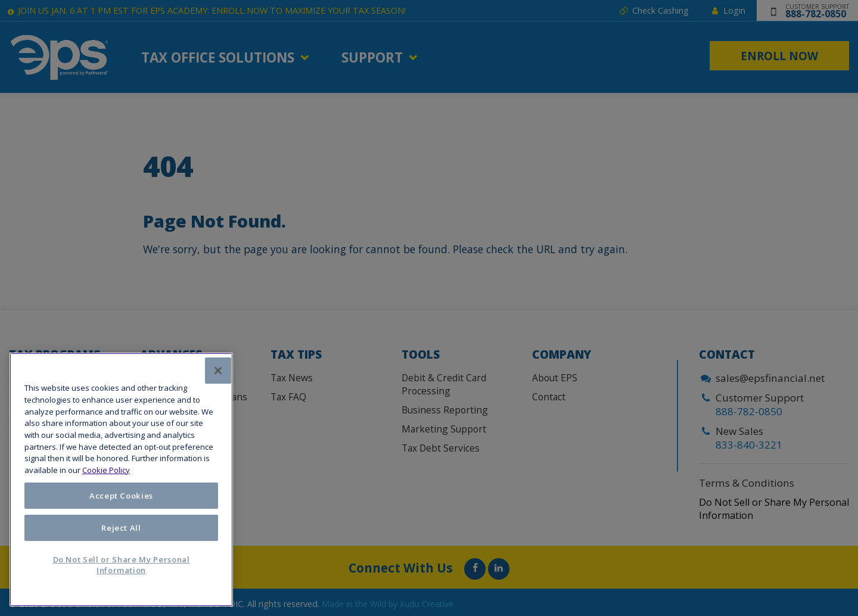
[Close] (218, 371)
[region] (121, 480)
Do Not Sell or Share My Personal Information (122, 565)
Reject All (121, 528)
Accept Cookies (121, 496)
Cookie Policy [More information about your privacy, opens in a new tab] (106, 470)
